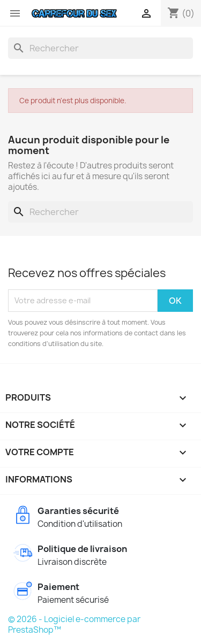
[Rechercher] (100, 48)
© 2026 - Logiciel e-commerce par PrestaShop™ (74, 624)
